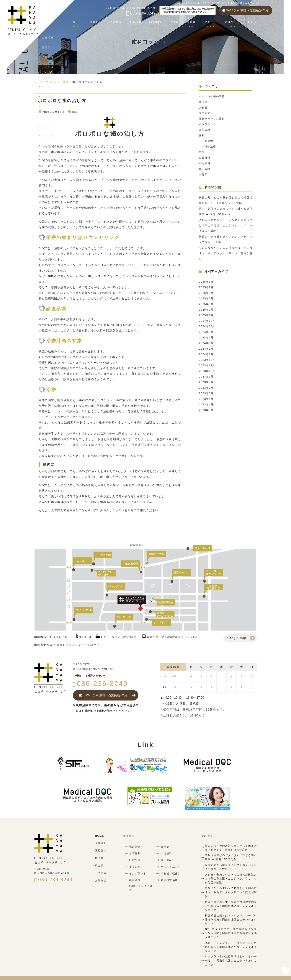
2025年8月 (207, 293)
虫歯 (202, 152)
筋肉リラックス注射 (213, 119)
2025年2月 (207, 310)
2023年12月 (207, 360)
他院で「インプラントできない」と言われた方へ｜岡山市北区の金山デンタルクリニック (231, 939)
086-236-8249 (141, 13)
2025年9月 (207, 287)
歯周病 (210, 141)
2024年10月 (207, 326)
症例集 (178, 23)
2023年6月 (207, 393)
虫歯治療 (135, 847)
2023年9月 (207, 376)
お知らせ (254, 23)
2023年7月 (207, 388)
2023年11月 (207, 365)
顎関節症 (205, 113)
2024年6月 (207, 343)
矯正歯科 (205, 169)
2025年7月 (207, 298)
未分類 (204, 174)
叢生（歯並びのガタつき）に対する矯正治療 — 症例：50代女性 (231, 857)
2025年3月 (207, 304)
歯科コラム (233, 23)
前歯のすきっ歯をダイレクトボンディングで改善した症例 (231, 866)
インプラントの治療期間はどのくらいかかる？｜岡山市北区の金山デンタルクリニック (231, 952)
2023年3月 (207, 410)
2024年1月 (207, 354)
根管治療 (211, 146)
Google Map (237, 638)
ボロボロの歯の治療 (213, 96)
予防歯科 (135, 853)
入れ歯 (204, 107)
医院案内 (122, 23)
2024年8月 (207, 332)
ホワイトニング (170, 867)
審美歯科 (205, 130)
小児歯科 (205, 163)
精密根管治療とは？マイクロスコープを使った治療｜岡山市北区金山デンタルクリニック (231, 913)
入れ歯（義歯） (170, 873)
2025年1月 (207, 315)
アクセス (212, 23)
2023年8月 (207, 382)
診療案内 (160, 23)
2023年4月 (207, 404)
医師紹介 (102, 23)
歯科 (75, 112)
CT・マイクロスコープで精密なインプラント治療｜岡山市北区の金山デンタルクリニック (231, 926)
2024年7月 (207, 337)
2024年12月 (207, 321)
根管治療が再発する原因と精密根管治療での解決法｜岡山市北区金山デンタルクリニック (231, 900)
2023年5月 (207, 399)
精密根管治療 (169, 880)
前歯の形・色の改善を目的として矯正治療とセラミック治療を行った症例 (231, 847)
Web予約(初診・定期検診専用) (103, 695)
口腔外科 (205, 158)
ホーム (85, 23)
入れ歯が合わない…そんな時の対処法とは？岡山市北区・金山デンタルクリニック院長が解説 (226, 225)
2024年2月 (207, 349)
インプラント (208, 124)
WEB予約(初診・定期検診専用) (246, 10)
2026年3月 (207, 282)
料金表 (195, 23)
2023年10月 (207, 371)
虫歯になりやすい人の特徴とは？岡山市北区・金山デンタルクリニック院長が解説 (226, 253)
